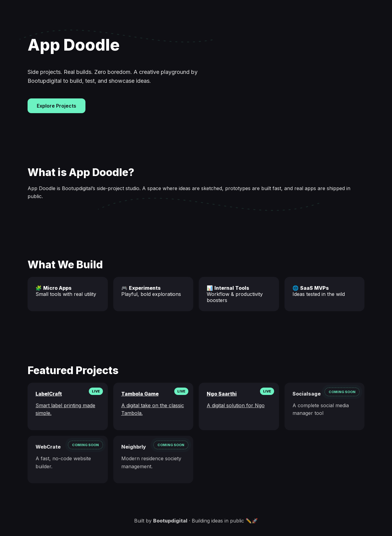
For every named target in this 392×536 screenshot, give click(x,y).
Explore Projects (57, 106)
